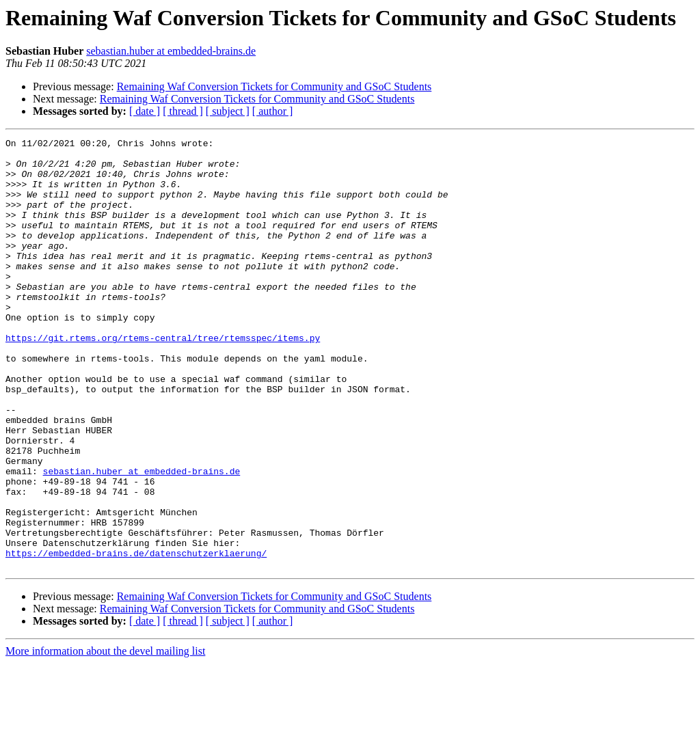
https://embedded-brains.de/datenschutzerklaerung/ (136, 637)
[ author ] (273, 111)
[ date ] (145, 111)
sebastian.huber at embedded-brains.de (171, 51)
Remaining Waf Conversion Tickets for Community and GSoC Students (274, 86)
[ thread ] (183, 111)
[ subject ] (228, 111)
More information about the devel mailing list (105, 737)
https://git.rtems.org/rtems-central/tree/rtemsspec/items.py (163, 379)
